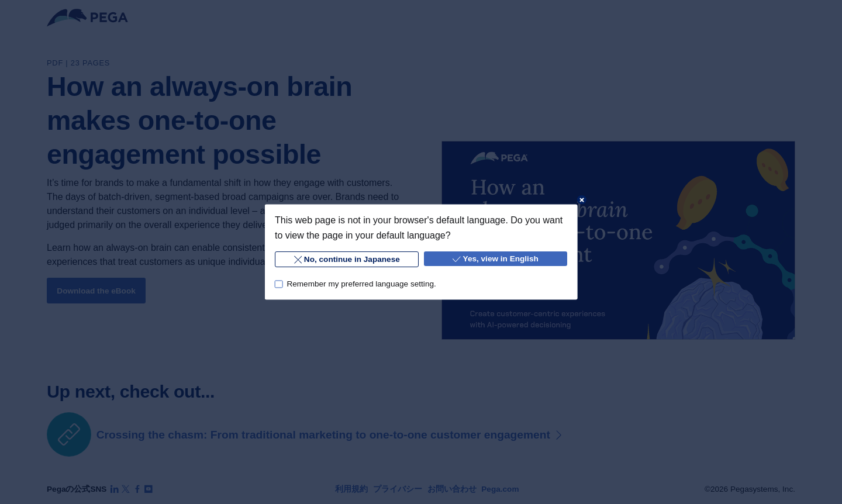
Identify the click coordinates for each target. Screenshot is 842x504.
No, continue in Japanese (346, 260)
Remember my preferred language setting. (361, 284)
